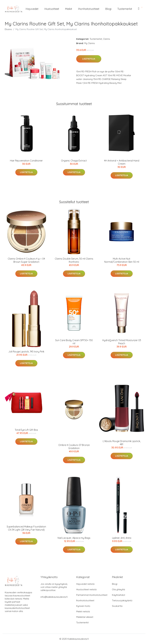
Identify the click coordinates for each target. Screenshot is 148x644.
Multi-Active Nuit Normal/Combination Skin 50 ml (122, 260)
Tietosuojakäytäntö (122, 600)
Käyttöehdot (119, 595)
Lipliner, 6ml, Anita (122, 538)
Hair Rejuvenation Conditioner (26, 161)
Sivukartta (117, 606)
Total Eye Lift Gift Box (26, 430)
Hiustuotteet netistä (86, 589)
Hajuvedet (32, 9)
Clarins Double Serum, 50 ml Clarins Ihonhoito (74, 260)
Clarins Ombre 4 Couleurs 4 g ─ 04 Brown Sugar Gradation (26, 260)
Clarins (107, 39)
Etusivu (8, 29)
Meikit (69, 9)
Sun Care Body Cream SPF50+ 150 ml (74, 342)
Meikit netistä (83, 611)
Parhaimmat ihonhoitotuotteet (92, 595)
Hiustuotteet (52, 9)
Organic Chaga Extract (74, 161)
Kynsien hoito (83, 606)
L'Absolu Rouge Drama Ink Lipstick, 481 (122, 443)
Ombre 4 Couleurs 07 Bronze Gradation (74, 447)
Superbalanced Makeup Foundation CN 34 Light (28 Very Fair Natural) (26, 528)
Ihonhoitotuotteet (89, 9)
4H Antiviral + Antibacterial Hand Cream (122, 162)
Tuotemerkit (125, 9)
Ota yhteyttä (118, 589)
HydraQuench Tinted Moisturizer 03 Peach (122, 342)
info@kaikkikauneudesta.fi (54, 597)
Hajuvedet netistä (85, 584)
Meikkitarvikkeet (85, 617)
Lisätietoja (89, 59)
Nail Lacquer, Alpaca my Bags (74, 538)
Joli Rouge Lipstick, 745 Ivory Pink (26, 352)
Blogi (108, 9)
